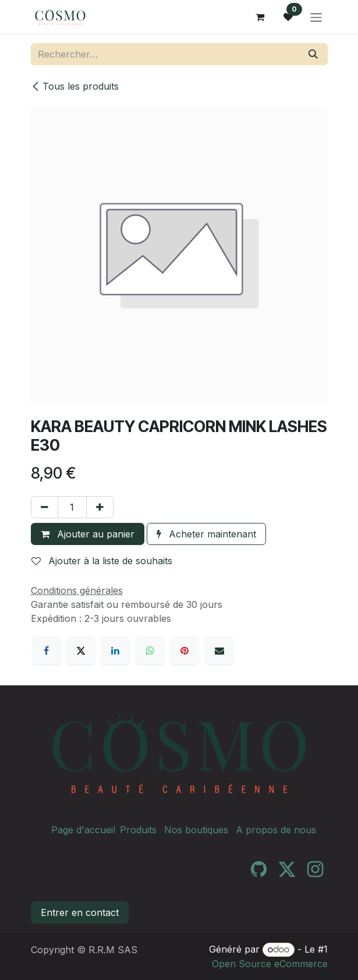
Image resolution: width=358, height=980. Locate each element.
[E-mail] (219, 650)
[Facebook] (47, 650)
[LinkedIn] (115, 650)
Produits (138, 830)
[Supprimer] (45, 507)
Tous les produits (75, 86)
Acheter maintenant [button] (206, 534)
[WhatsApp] (150, 650)
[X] (81, 650)
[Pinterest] (185, 650)
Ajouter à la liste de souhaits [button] (102, 561)
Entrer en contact (80, 912)
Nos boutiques (196, 830)
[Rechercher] (313, 54)
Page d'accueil (83, 830)
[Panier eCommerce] (260, 17)
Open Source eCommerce (270, 964)
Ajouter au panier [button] (88, 534)
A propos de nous (276, 830)
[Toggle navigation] (316, 17)
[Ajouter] (100, 507)
